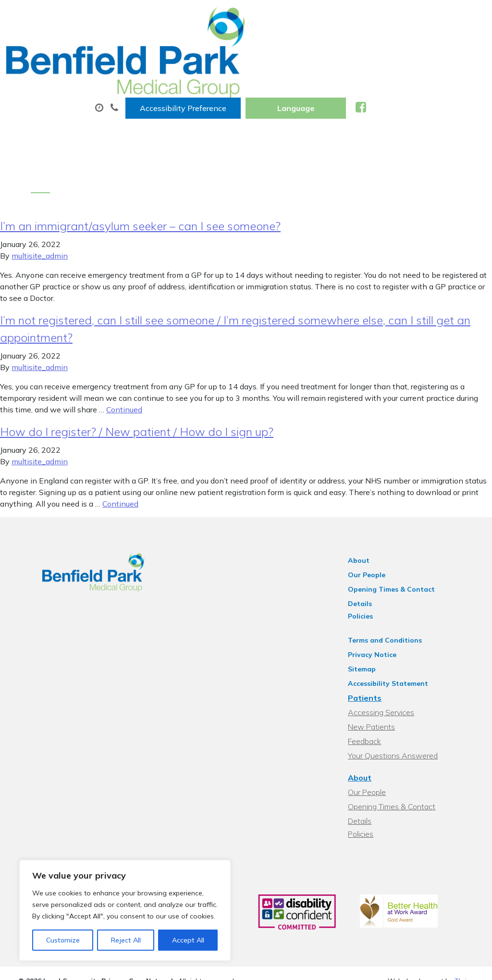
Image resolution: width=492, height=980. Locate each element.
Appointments (231, 48)
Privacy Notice (384, 597)
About (152, 48)
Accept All (188, 940)
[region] (125, 910)
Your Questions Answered (405, 698)
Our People (379, 530)
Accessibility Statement (400, 626)
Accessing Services (393, 655)
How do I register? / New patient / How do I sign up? (137, 387)
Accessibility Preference (303, 18)
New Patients (245, 81)
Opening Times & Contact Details (416, 545)
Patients (377, 641)
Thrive (464, 919)
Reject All (126, 940)
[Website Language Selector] (415, 18)
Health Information (341, 81)
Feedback (376, 684)
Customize (63, 940)
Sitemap (374, 612)
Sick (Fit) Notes (163, 81)
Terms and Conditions (397, 583)
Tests (381, 48)
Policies (372, 559)
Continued (124, 365)
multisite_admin (40, 211)
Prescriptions (317, 48)
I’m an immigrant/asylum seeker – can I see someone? (140, 181)
